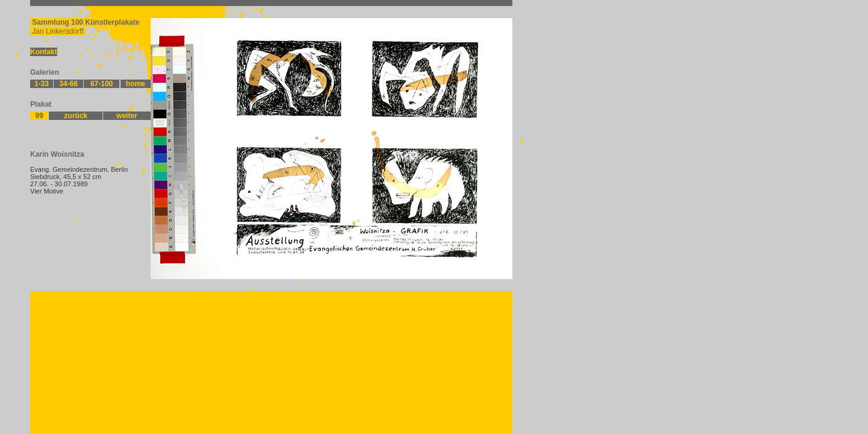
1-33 (42, 84)
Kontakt (44, 52)
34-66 (68, 84)
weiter (127, 116)
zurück (76, 116)
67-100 (102, 84)
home (136, 84)
